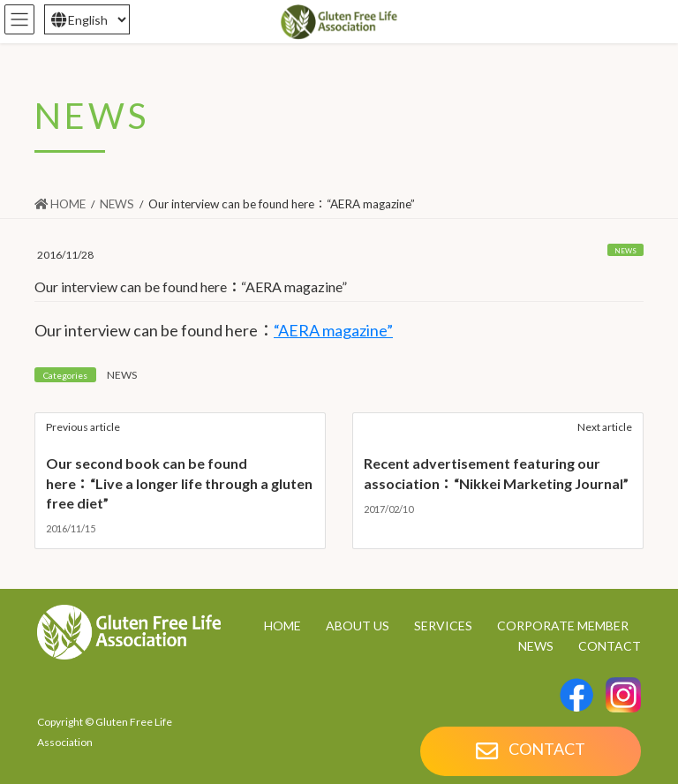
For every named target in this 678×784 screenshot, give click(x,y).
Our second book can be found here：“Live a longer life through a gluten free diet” (179, 483)
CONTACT (610, 646)
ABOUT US (358, 626)
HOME (282, 626)
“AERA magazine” (333, 330)
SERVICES (443, 626)
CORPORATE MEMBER (563, 626)
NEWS (625, 251)
